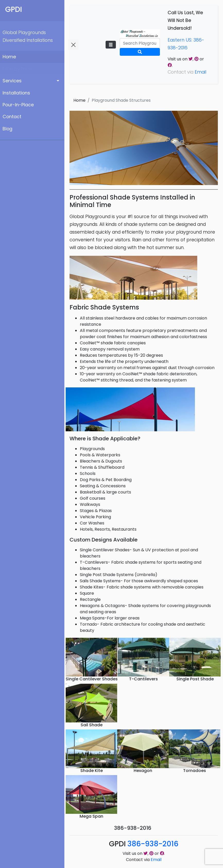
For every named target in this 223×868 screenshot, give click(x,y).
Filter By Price (17, 69)
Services (12, 81)
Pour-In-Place (18, 105)
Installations (16, 93)
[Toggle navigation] (111, 45)
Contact (12, 117)
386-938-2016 (153, 844)
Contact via (144, 860)
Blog (7, 129)
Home (9, 57)
